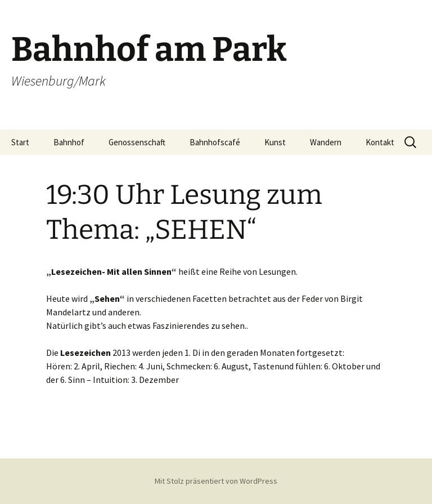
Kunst (275, 142)
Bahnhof (69, 142)
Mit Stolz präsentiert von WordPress (216, 481)
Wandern (326, 142)
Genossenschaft (137, 142)
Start (20, 142)
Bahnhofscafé (215, 142)
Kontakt (380, 142)
